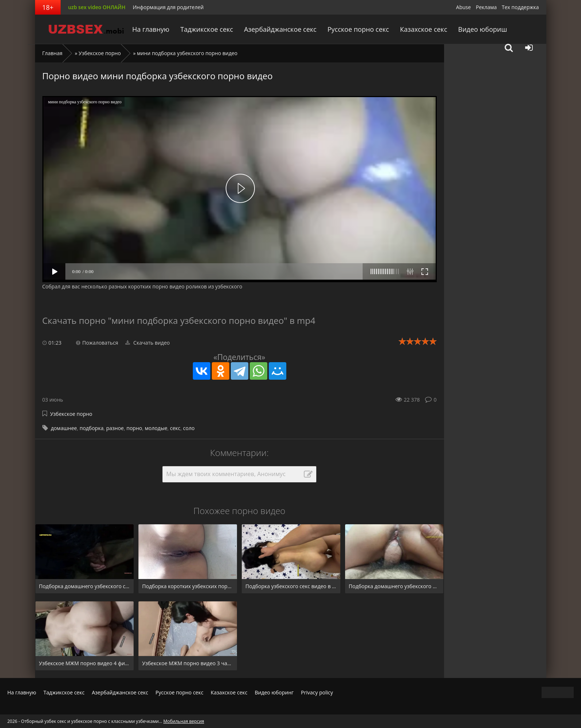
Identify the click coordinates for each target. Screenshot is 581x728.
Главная (53, 53)
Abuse (464, 7)
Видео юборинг (274, 692)
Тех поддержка (520, 7)
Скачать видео (148, 343)
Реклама (486, 7)
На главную (152, 29)
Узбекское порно (100, 53)
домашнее (64, 428)
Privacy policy (317, 692)
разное (115, 428)
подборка (91, 428)
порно (134, 428)
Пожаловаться (97, 343)
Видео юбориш (481, 29)
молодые (156, 428)
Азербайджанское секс (280, 29)
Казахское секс (423, 29)
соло (189, 428)
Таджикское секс (208, 29)
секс (175, 428)
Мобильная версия (184, 721)
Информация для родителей (168, 7)
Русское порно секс (358, 29)
